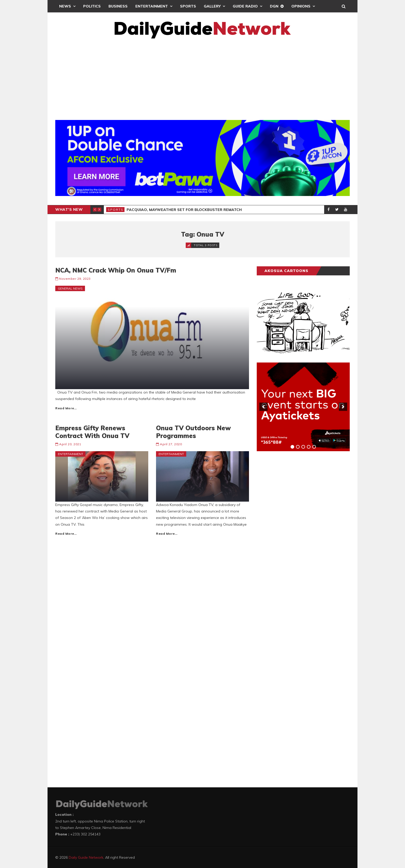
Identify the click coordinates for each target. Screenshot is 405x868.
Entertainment (152, 6)
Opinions (301, 6)
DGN (274, 6)
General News (70, 288)
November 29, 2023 (75, 279)
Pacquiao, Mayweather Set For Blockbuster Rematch (184, 210)
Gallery (212, 6)
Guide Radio (245, 6)
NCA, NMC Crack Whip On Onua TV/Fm (116, 270)
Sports (188, 6)
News (65, 6)
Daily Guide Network (86, 857)
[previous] (263, 407)
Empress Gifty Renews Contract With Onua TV (92, 432)
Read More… (66, 408)
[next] (343, 407)
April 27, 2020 (171, 444)
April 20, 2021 (70, 444)
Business (118, 6)
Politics (92, 6)
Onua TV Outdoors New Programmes (193, 432)
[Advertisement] (202, 77)
